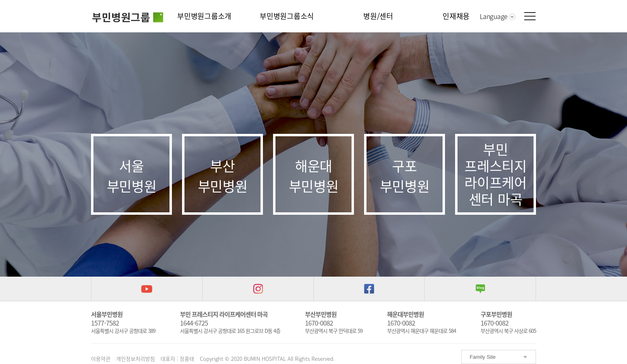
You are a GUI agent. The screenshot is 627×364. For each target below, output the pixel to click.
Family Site (483, 357)
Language (494, 16)
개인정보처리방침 (136, 359)
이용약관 (101, 359)
